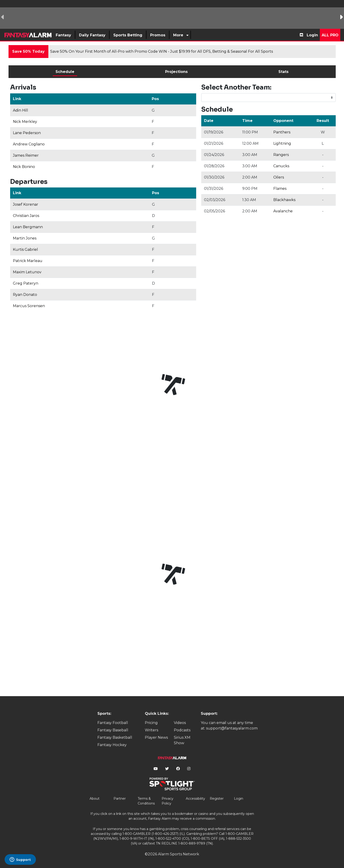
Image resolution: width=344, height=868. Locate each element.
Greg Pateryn (26, 283)
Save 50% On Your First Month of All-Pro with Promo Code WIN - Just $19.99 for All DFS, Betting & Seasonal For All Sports (162, 51)
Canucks (281, 166)
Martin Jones (25, 238)
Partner (120, 799)
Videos (180, 723)
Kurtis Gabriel (25, 249)
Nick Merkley (25, 122)
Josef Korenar (26, 204)
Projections (176, 72)
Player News (156, 737)
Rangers (281, 155)
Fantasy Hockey (112, 745)
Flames (280, 189)
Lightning (282, 143)
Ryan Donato (25, 295)
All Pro (330, 35)
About (95, 799)
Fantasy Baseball (113, 730)
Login (312, 35)
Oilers (279, 177)
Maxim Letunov (27, 272)
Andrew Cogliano (29, 144)
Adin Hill (20, 110)
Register (217, 799)
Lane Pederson (27, 133)
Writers (152, 730)
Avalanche (283, 211)
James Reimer (26, 155)
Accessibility (195, 799)
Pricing (151, 723)
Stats (283, 72)
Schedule (65, 72)
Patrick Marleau (28, 261)
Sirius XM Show (182, 740)
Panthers (282, 132)
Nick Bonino (24, 167)
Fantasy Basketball (115, 737)
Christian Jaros (26, 216)
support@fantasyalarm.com (232, 728)
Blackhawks (284, 200)
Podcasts (182, 730)
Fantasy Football (113, 723)
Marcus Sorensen (29, 306)
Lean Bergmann (28, 227)
